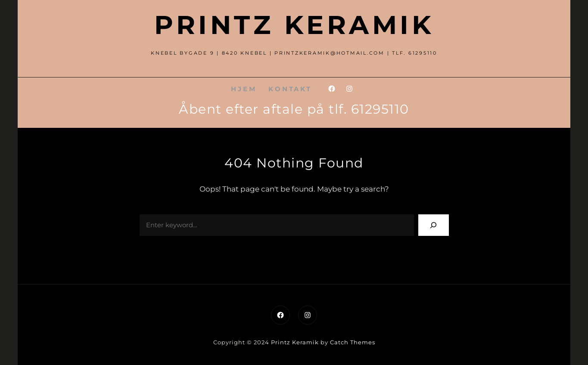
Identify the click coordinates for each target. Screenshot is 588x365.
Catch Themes (353, 342)
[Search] (434, 225)
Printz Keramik (294, 25)
